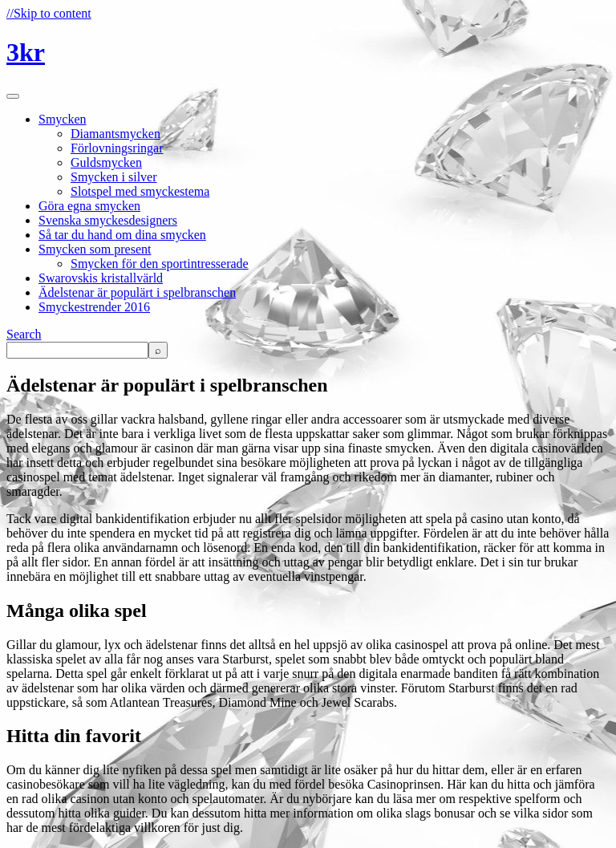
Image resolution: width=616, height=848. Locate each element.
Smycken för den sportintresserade (160, 264)
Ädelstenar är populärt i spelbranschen (137, 292)
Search (24, 334)
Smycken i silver (114, 177)
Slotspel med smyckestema (140, 191)
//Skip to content (49, 13)
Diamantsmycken (115, 134)
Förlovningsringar (117, 148)
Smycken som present (95, 249)
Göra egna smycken (89, 206)
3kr (26, 52)
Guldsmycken (106, 162)
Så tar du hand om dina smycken (122, 235)
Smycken (63, 119)
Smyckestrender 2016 (94, 307)
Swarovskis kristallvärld (101, 278)
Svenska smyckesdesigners (108, 220)
